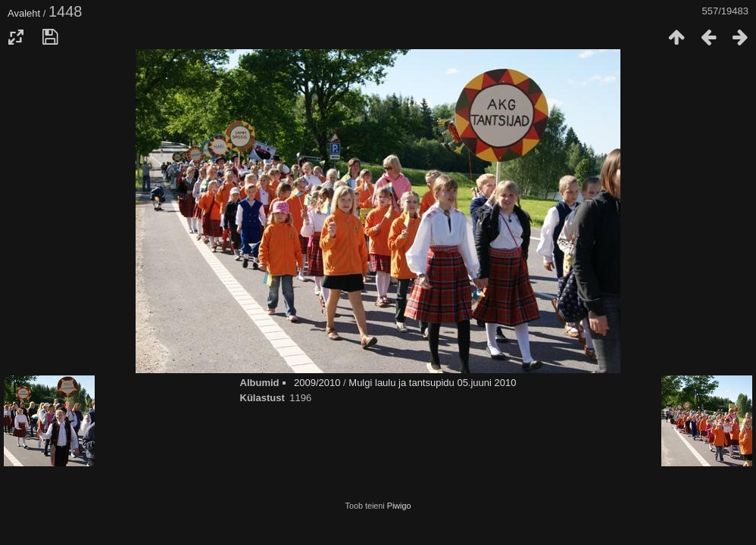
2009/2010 (317, 383)
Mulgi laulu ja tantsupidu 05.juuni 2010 (432, 383)
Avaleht (24, 13)
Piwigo (399, 506)
